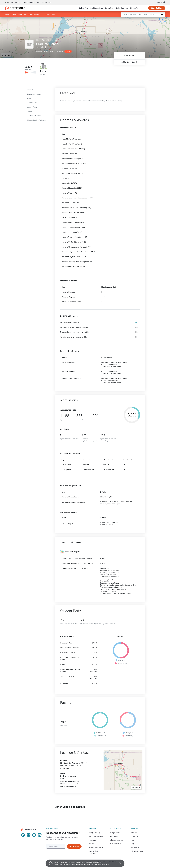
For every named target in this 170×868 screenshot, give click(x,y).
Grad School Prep (97, 8)
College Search (115, 833)
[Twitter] (23, 835)
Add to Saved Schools (130, 62)
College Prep (84, 8)
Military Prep (135, 8)
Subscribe (74, 846)
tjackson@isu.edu (72, 781)
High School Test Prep (96, 847)
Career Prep (109, 8)
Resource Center (115, 844)
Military (91, 844)
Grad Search (114, 836)
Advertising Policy (137, 851)
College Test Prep (94, 833)
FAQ (39, 2)
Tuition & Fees (32, 103)
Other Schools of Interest (36, 120)
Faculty (29, 111)
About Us (134, 833)
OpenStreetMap (155, 18)
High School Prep (122, 8)
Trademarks (135, 847)
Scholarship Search (116, 840)
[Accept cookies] (119, 863)
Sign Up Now (157, 8)
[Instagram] (40, 835)
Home (7, 14)
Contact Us (135, 836)
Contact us (47, 2)
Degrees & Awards (34, 94)
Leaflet (144, 18)
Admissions (31, 98)
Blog (7, 2)
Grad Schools (17, 14)
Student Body (32, 107)
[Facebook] (29, 835)
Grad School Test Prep (96, 836)
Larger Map (6, 55)
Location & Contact (34, 116)
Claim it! (68, 51)
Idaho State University (32, 14)
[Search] (144, 8)
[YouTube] (34, 835)
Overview (30, 90)
